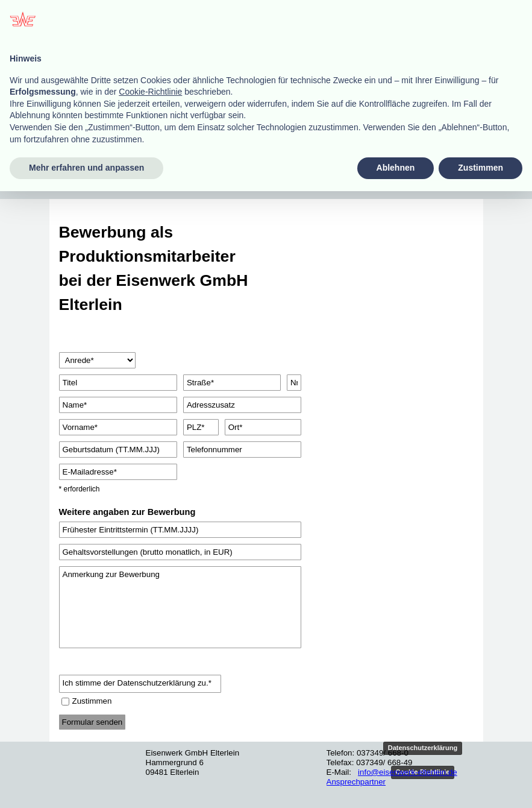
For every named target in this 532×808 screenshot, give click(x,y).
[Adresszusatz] (242, 405)
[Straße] (232, 383)
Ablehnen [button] (396, 784)
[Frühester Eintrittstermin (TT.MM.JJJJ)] (180, 530)
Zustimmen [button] (480, 784)
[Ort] (263, 427)
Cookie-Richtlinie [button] (150, 709)
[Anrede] (98, 360)
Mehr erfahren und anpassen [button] (86, 784)
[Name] (118, 405)
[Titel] (118, 383)
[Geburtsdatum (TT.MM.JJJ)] (118, 450)
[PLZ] (201, 427)
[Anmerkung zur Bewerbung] (180, 607)
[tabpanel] (158, 268)
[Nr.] (294, 383)
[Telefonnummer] (242, 450)
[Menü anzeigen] (80, 175)
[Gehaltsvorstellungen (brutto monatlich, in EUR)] (180, 552)
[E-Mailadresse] (118, 472)
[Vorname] (118, 427)
